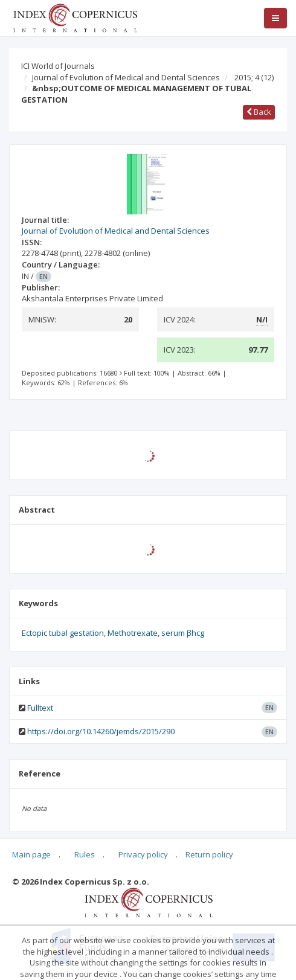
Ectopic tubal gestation (63, 633)
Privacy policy (143, 854)
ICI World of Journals (58, 66)
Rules (85, 854)
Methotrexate (133, 633)
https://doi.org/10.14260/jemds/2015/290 (101, 731)
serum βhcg (183, 633)
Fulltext (40, 708)
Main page (31, 854)
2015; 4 (254, 77)
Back (259, 112)
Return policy (209, 854)
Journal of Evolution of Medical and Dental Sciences (126, 77)
